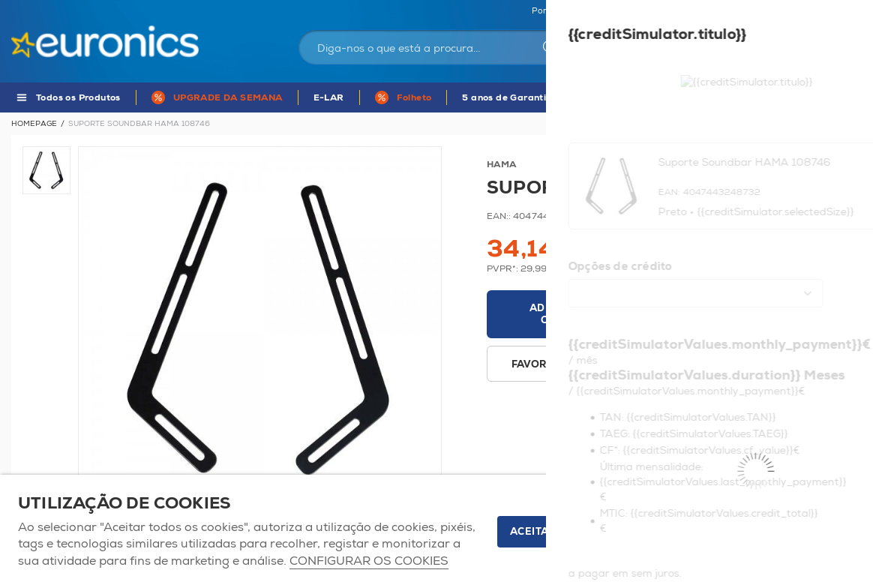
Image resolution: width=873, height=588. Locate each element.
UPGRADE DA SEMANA (228, 98)
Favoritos (767, 11)
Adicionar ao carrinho (569, 314)
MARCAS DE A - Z (759, 98)
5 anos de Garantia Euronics (528, 98)
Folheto (414, 98)
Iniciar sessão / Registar (678, 49)
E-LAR (329, 98)
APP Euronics (655, 98)
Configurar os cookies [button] (369, 561)
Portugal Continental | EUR (586, 11)
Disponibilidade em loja (657, 364)
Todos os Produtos (78, 98)
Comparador (835, 11)
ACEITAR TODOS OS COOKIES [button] (588, 532)
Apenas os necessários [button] (771, 532)
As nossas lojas (694, 11)
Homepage (34, 124)
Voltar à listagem (822, 124)
